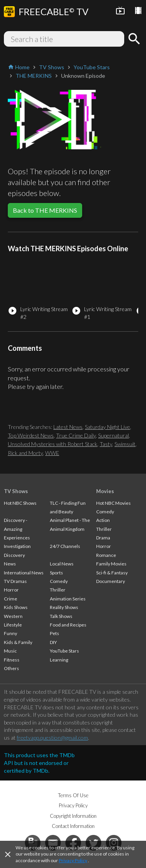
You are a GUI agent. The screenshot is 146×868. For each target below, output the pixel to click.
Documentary (111, 581)
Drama (103, 538)
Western (13, 616)
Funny (11, 633)
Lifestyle (13, 625)
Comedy (59, 581)
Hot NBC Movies (113, 503)
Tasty (106, 444)
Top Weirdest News (31, 435)
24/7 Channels (65, 546)
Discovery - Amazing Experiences (17, 529)
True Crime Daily (76, 435)
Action (103, 520)
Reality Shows (64, 607)
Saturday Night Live (107, 427)
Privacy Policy (73, 860)
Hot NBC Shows (20, 503)
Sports (56, 573)
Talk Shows (61, 616)
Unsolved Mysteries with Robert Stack (53, 444)
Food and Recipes (68, 625)
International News (24, 573)
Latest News (68, 427)
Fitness (12, 660)
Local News (62, 564)
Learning (59, 660)
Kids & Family (18, 642)
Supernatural (113, 435)
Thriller (58, 590)
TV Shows (16, 491)
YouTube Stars (64, 651)
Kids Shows (16, 607)
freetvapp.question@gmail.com (52, 738)
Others (11, 668)
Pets (55, 633)
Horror (11, 590)
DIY (53, 642)
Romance (106, 555)
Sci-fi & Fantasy (112, 573)
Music (10, 651)
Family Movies (111, 564)
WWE (52, 453)
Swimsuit (125, 444)
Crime (11, 599)
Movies (105, 491)
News (10, 564)
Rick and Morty (25, 453)
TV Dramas (15, 581)
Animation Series (68, 599)
